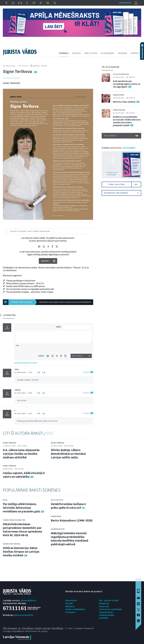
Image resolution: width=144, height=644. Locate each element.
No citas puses (57, 500)
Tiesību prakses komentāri (14, 520)
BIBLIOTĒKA (91, 53)
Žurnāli (69, 603)
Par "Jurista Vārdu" (109, 600)
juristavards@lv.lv (24, 615)
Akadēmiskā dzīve (58, 529)
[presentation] (78, 348)
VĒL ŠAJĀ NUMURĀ (110, 67)
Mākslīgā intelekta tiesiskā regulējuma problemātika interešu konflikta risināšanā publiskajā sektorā (70, 539)
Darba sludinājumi (75, 609)
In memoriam (56, 516)
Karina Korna (119, 95)
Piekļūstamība (107, 615)
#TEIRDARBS (107, 53)
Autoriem (104, 606)
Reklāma (70, 606)
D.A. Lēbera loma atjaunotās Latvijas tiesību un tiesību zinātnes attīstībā (21, 454)
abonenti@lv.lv (29, 600)
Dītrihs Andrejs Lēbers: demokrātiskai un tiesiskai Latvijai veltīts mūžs (68, 454)
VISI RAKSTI (121, 136)
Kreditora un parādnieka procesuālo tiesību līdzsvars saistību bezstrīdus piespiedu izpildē (127, 121)
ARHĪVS (135, 53)
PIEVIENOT (78, 356)
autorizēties (125, 3)
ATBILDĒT (86, 372)
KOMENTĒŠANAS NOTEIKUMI (25, 363)
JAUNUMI (122, 53)
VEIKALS (76, 53)
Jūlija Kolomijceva (121, 74)
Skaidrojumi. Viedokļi (12, 544)
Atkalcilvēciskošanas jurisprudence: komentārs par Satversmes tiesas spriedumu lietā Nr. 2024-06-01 (22, 530)
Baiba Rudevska (119, 110)
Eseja (5, 500)
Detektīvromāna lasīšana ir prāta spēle (69, 506)
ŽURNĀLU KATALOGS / (119, 148)
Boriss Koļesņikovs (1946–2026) (72, 520)
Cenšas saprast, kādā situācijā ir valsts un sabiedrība (24, 475)
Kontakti (103, 618)
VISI (50, 433)
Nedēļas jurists (40, 66)
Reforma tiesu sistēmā (124, 102)
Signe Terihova (11, 83)
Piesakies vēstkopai (121, 193)
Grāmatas (70, 612)
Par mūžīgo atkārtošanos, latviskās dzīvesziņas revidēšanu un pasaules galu (21, 508)
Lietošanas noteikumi (110, 609)
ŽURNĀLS (64, 53)
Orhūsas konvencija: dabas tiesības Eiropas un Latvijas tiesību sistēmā (21, 552)
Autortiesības (106, 612)
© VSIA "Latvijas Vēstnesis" (80, 628)
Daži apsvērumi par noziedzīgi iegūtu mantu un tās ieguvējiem (127, 84)
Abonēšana (71, 600)
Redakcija (104, 603)
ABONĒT (45, 261)
